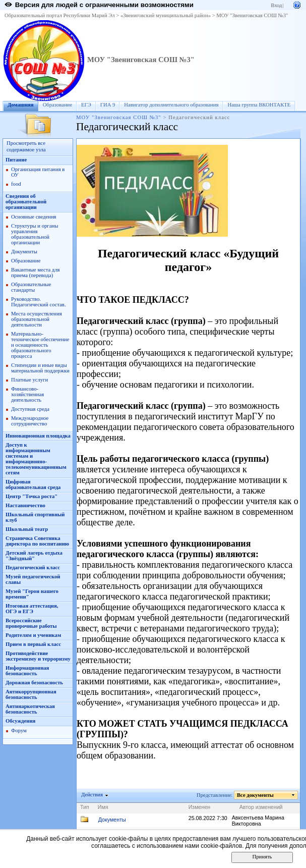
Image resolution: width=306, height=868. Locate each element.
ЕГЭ (86, 105)
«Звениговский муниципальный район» (166, 15)
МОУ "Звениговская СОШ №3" (252, 15)
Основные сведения (34, 217)
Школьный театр (27, 529)
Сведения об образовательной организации (26, 202)
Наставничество (25, 505)
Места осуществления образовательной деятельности (37, 319)
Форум (19, 730)
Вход (276, 5)
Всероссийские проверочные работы (31, 623)
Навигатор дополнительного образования (171, 105)
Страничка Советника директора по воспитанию (37, 541)
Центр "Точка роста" (32, 496)
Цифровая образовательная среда (33, 484)
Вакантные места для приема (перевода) (36, 273)
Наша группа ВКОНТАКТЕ (259, 105)
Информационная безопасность (27, 671)
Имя (103, 807)
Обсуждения (20, 721)
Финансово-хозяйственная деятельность (27, 394)
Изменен (200, 807)
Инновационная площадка (38, 436)
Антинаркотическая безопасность (30, 709)
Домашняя (21, 105)
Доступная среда (30, 409)
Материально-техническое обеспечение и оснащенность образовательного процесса (40, 345)
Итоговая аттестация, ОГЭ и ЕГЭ (32, 609)
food (16, 184)
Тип (85, 807)
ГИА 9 (108, 105)
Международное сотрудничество (30, 421)
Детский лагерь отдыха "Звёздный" (34, 556)
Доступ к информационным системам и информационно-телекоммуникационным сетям (36, 459)
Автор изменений (261, 807)
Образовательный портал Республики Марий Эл (60, 15)
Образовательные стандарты (31, 287)
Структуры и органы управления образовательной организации (35, 234)
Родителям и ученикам (33, 635)
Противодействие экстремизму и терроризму (38, 656)
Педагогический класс (33, 567)
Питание (16, 160)
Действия (92, 795)
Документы (24, 252)
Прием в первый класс (33, 644)
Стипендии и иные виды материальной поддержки (40, 368)
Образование (57, 105)
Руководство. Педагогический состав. (39, 302)
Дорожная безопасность (34, 683)
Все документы (256, 795)
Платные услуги (29, 380)
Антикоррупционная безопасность (31, 694)
